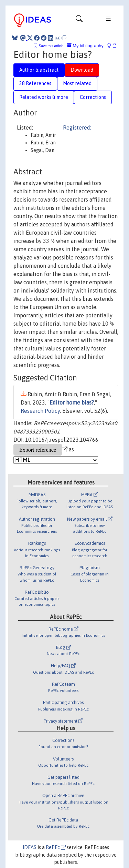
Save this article (51, 46)
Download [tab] (82, 70)
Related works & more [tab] (44, 97)
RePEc (56, 847)
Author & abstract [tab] (39, 70)
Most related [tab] (77, 83)
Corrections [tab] (93, 97)
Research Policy (40, 411)
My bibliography (85, 46)
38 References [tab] (35, 83)
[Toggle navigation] (79, 20)
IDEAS (30, 847)
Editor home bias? (72, 402)
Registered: (77, 127)
